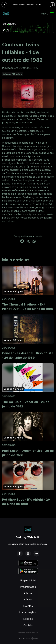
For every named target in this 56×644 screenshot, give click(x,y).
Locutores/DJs (28, 612)
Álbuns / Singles (12, 74)
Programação (28, 587)
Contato (28, 625)
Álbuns (28, 593)
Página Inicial (28, 580)
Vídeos (28, 600)
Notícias (28, 619)
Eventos (28, 606)
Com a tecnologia (28, 638)
